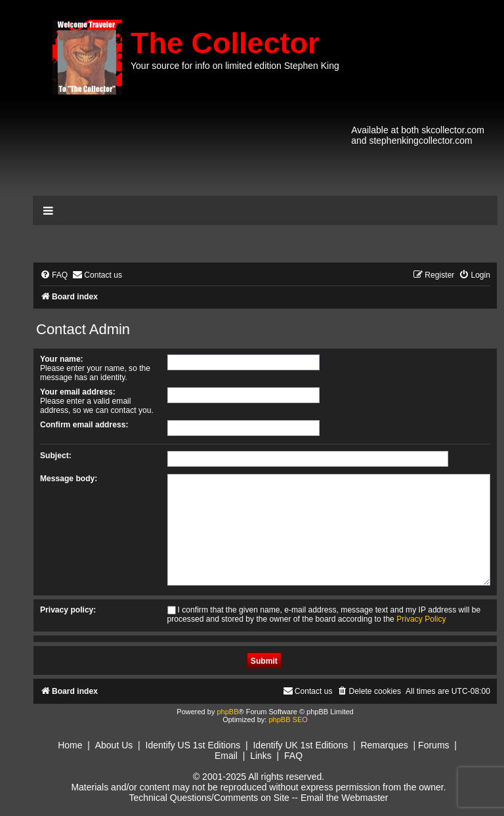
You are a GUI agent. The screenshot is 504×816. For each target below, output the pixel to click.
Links (261, 756)
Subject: (56, 456)
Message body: (69, 479)
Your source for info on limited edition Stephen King (235, 66)
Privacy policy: (68, 610)
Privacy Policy (421, 619)
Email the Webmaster (345, 798)
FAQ (293, 756)
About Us (114, 745)
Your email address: (78, 392)
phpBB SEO (288, 719)
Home (70, 745)
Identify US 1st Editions (193, 745)
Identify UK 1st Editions (300, 745)
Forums (433, 745)
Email (226, 756)
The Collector (225, 43)
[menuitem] (54, 275)
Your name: (62, 359)
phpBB (227, 712)
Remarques (384, 745)
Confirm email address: (84, 425)
